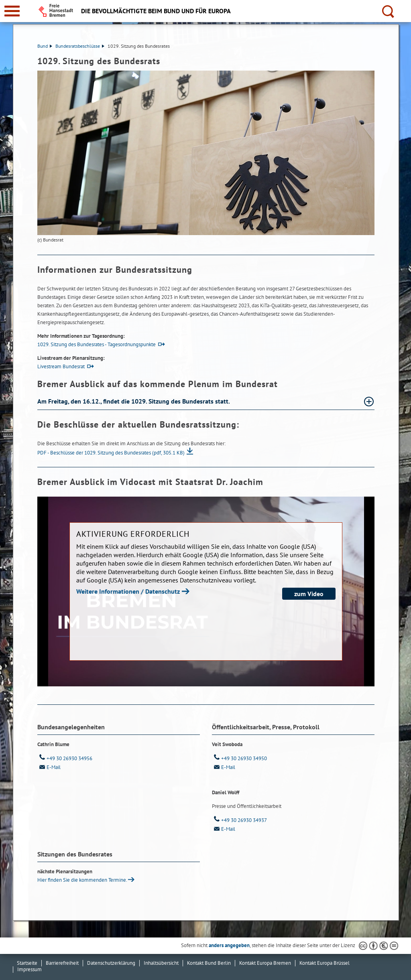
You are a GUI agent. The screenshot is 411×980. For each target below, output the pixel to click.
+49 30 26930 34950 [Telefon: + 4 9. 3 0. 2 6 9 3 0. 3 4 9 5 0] (239, 758)
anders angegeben (229, 945)
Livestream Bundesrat (61, 366)
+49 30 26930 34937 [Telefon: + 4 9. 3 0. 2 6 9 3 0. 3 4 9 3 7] (239, 820)
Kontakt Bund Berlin (209, 963)
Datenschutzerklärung (111, 963)
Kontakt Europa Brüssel (325, 963)
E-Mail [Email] (49, 767)
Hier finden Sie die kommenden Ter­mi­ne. (82, 880)
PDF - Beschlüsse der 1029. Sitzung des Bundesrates (111, 453)
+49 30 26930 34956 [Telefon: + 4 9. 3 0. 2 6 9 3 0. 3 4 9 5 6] (65, 758)
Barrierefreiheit (62, 963)
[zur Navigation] (12, 11)
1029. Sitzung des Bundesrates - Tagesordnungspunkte (97, 344)
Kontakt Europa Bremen (265, 963)
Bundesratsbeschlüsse (80, 46)
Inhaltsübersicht (161, 963)
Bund (45, 46)
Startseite (27, 963)
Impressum (30, 969)
